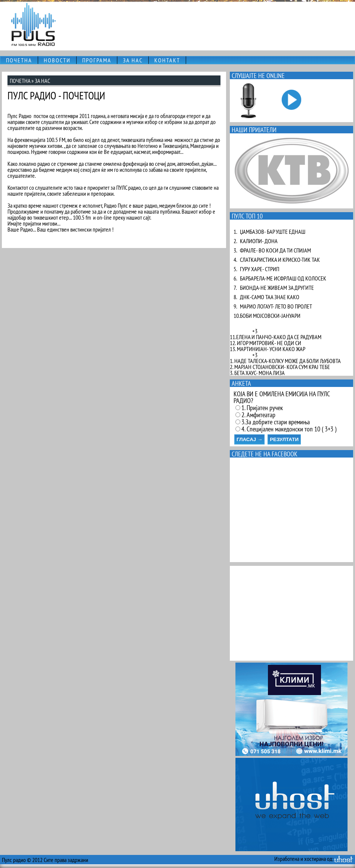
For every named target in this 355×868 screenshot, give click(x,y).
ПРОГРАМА (97, 60)
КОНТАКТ (167, 60)
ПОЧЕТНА (19, 60)
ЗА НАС (133, 60)
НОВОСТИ (57, 60)
